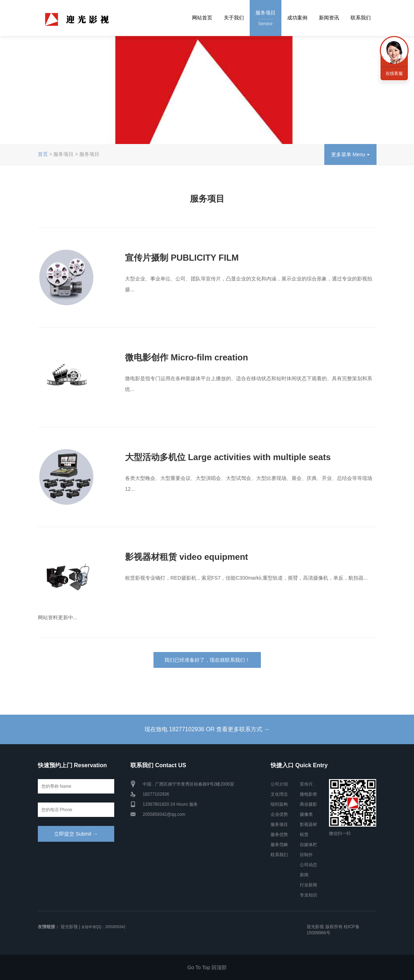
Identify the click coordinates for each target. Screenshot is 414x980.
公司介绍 (279, 784)
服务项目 (266, 19)
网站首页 (202, 18)
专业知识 (308, 895)
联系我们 (361, 18)
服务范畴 (279, 845)
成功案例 (297, 18)
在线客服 (394, 73)
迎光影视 (69, 927)
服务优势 (279, 835)
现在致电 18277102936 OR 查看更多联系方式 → (207, 729)
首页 (43, 154)
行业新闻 (308, 885)
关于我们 (234, 18)
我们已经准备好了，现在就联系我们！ (207, 660)
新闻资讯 (329, 18)
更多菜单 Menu (350, 154)
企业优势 (279, 814)
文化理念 (279, 794)
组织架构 (279, 804)
